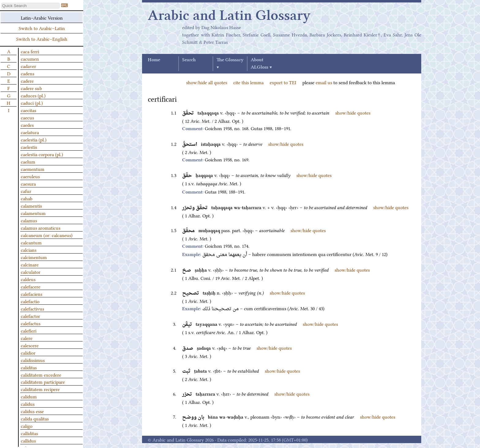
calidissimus (33, 360)
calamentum (33, 213)
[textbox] (30, 6)
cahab (27, 198)
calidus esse (32, 411)
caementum (33, 169)
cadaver (28, 66)
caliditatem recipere (40, 389)
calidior (28, 352)
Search (189, 60)
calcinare (30, 264)
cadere (27, 81)
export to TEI (283, 82)
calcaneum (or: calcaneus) (47, 235)
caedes (27, 125)
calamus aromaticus (41, 228)
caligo (27, 426)
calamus (29, 220)
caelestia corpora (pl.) (42, 154)
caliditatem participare (43, 382)
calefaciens (32, 294)
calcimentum (34, 257)
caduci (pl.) (32, 103)
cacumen (30, 58)
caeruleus (30, 176)
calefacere (31, 286)
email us (324, 82)
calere (27, 338)
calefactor (30, 316)
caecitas (28, 110)
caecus (27, 117)
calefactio (30, 301)
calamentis (31, 205)
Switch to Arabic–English (42, 39)
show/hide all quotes (207, 82)
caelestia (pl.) (34, 139)
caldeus (28, 279)
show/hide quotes (353, 112)
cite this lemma (248, 82)
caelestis (29, 147)
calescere (30, 345)
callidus (28, 440)
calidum (29, 396)
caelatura (30, 132)
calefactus (31, 323)
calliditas (29, 433)
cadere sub (31, 88)
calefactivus (32, 308)
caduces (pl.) (33, 95)
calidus (28, 404)
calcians (29, 250)
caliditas (29, 367)
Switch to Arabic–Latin (42, 28)
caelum (28, 161)
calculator (31, 272)
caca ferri (30, 51)
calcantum (31, 242)
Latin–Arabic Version (42, 17)
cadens (28, 73)
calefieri (29, 330)
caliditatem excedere (41, 375)
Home (154, 60)
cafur (26, 191)
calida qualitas (35, 418)
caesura (28, 183)
